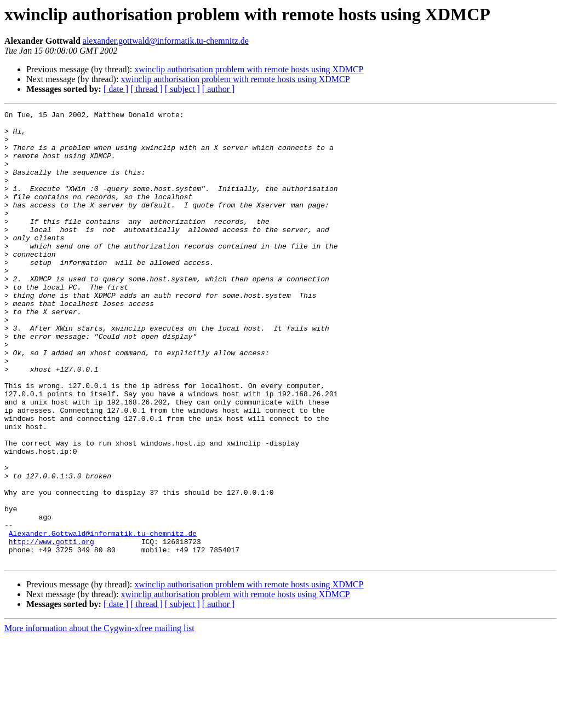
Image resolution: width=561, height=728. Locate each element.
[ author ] (219, 89)
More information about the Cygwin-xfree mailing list (99, 718)
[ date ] (116, 89)
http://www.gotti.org (51, 628)
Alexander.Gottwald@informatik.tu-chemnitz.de (103, 619)
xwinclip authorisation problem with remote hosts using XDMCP (249, 69)
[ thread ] (147, 89)
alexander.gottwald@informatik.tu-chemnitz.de (166, 41)
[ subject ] (182, 89)
